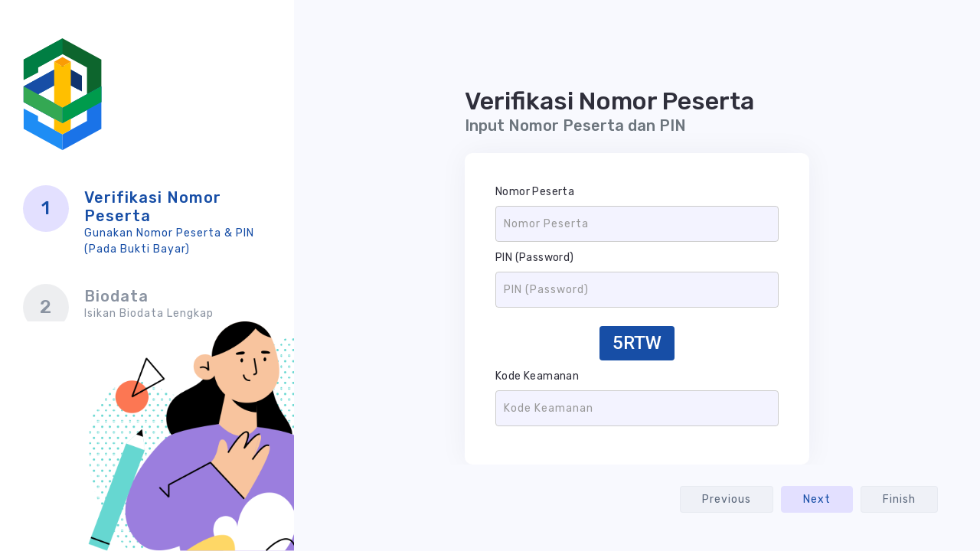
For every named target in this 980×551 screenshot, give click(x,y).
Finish (899, 499)
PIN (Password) (535, 258)
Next (817, 499)
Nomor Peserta (535, 192)
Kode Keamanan (537, 376)
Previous (727, 499)
